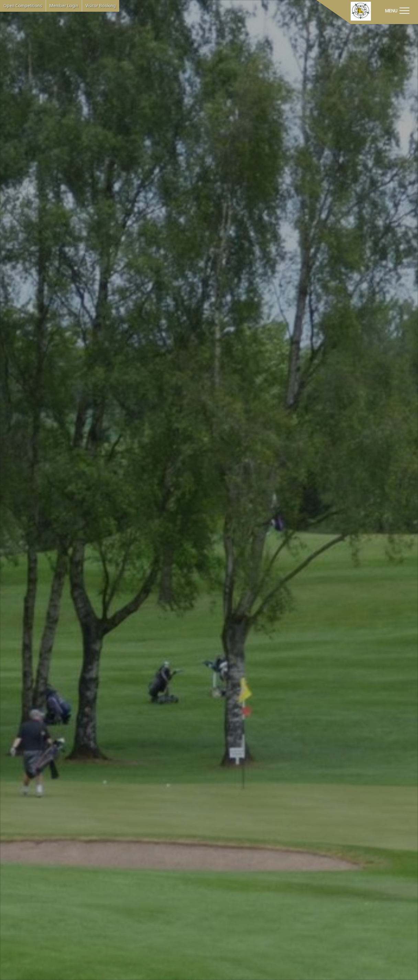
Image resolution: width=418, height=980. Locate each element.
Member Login (64, 6)
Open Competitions (23, 6)
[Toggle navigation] (397, 10)
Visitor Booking (101, 6)
